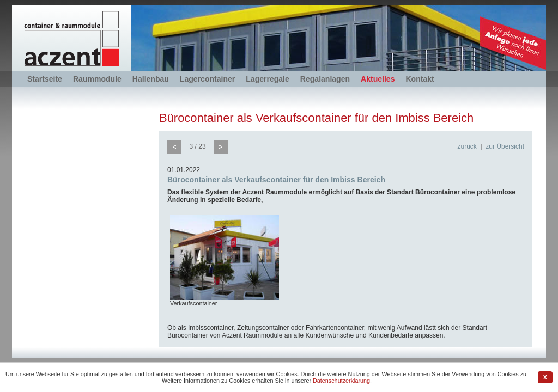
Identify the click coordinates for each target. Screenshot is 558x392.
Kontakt (420, 79)
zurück (467, 146)
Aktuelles (378, 79)
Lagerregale (268, 79)
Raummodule (97, 79)
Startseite (45, 79)
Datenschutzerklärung (341, 381)
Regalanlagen (325, 79)
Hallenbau (151, 79)
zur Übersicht (505, 146)
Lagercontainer (207, 79)
